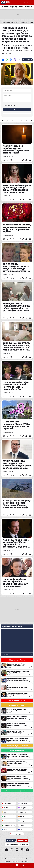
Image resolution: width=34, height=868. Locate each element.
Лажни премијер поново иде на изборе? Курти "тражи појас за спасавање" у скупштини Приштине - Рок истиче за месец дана (17, 537)
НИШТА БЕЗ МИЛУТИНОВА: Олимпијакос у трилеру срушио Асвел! (17, 718)
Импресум (7, 862)
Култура (23, 821)
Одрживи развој (9, 825)
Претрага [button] (28, 2)
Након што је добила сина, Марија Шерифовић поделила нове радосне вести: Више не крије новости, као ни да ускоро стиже (17, 763)
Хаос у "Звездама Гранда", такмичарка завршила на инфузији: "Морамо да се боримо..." (17, 222)
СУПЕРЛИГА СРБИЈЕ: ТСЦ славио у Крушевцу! (17, 733)
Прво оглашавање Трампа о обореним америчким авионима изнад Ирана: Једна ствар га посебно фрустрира (17, 666)
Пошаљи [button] (17, 110)
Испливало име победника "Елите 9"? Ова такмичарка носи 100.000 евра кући (17, 419)
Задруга (23, 812)
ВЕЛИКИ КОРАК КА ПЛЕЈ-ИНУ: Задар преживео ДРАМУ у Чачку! (17, 740)
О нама (21, 862)
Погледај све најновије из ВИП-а (17, 791)
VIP (12, 22)
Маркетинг (15, 862)
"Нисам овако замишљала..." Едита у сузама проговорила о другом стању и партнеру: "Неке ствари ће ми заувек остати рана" (17, 756)
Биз (5, 821)
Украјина (29, 7)
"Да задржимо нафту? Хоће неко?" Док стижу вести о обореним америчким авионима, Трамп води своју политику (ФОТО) (17, 695)
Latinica (11, 840)
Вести (21, 7)
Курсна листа (17, 834)
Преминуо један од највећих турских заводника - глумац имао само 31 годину (17, 143)
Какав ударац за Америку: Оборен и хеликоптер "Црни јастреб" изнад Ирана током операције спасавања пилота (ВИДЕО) (17, 498)
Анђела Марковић (12, 56)
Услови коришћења (9, 105)
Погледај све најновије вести (17, 700)
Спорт (6, 812)
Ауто (5, 830)
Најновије (14, 7)
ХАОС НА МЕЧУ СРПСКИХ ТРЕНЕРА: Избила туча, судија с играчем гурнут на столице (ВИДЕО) (17, 726)
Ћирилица (22, 840)
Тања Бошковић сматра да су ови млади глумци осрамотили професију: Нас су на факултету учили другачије (17, 182)
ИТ (21, 830)
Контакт (27, 862)
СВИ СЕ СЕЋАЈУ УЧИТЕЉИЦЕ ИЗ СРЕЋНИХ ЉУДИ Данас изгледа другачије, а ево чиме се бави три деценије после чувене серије (17, 261)
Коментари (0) (27, 60)
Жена (22, 816)
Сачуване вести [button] (24, 2)
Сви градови (5, 654)
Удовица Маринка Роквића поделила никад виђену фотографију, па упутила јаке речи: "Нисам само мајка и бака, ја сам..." (17, 301)
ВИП (5, 816)
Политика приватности (11, 859)
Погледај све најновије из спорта (17, 746)
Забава (23, 825)
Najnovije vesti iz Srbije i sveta (17, 844)
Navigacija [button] (31, 2)
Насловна (5, 7)
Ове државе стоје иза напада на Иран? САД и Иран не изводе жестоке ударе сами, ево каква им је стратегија (17, 673)
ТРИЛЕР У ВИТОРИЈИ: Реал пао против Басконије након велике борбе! (17, 711)
